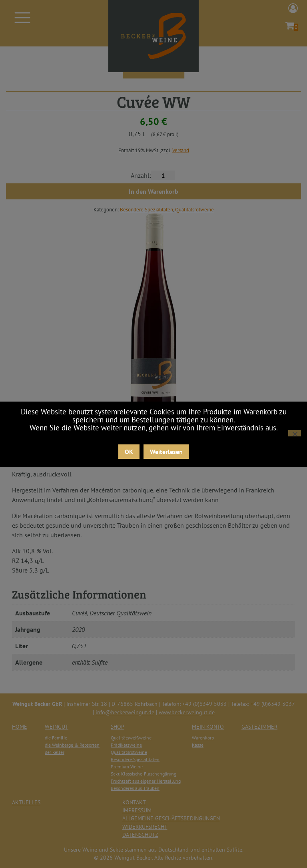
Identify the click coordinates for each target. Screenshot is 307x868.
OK (129, 452)
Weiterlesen (166, 452)
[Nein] (295, 433)
